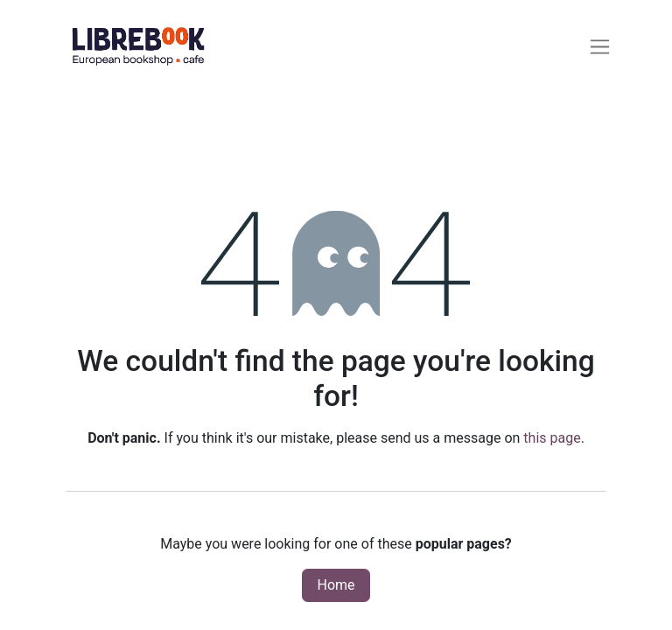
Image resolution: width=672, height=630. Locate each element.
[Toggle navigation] (600, 46)
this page (552, 438)
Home (336, 585)
